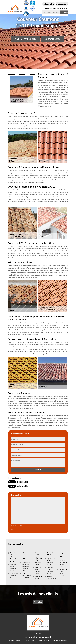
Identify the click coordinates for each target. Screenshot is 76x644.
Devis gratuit (45, 640)
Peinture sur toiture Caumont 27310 (63, 572)
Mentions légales (59, 640)
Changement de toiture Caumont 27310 (26, 556)
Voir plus (38, 602)
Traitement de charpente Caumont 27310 (64, 563)
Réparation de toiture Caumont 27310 (13, 567)
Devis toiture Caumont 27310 (14, 575)
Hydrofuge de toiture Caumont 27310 (51, 570)
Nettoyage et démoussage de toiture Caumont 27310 (26, 566)
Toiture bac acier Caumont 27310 (38, 561)
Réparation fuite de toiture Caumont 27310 (13, 557)
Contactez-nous (52, 39)
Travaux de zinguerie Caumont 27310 (38, 570)
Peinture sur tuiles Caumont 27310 (51, 561)
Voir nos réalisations (25, 39)
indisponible (48, 4)
